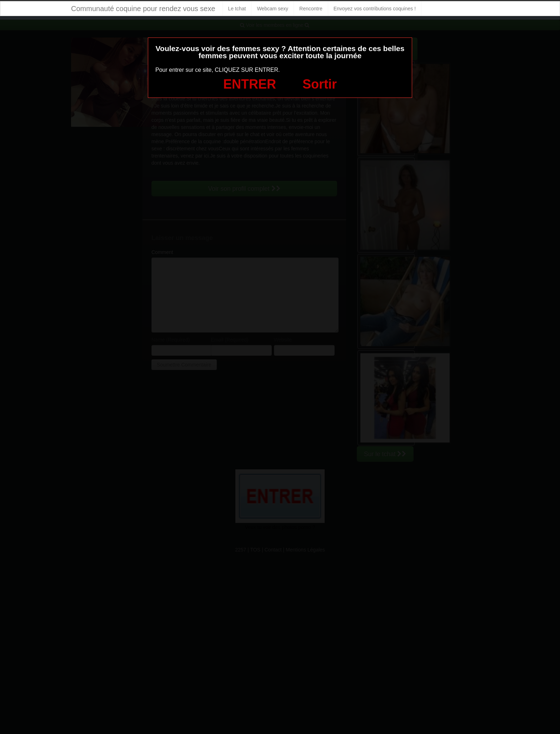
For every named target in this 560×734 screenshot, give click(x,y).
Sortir (320, 84)
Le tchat (237, 9)
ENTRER (250, 84)
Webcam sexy (272, 9)
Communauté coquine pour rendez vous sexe (143, 9)
